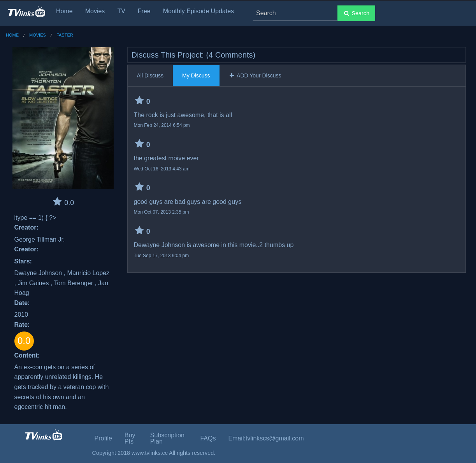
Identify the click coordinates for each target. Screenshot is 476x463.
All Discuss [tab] (150, 75)
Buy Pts (130, 438)
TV (121, 11)
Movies (95, 11)
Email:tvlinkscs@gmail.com (266, 438)
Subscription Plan (167, 438)
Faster (65, 35)
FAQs (208, 438)
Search (356, 13)
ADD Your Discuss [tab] (255, 75)
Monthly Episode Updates (198, 11)
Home (64, 11)
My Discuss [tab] (196, 75)
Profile (103, 438)
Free (144, 11)
